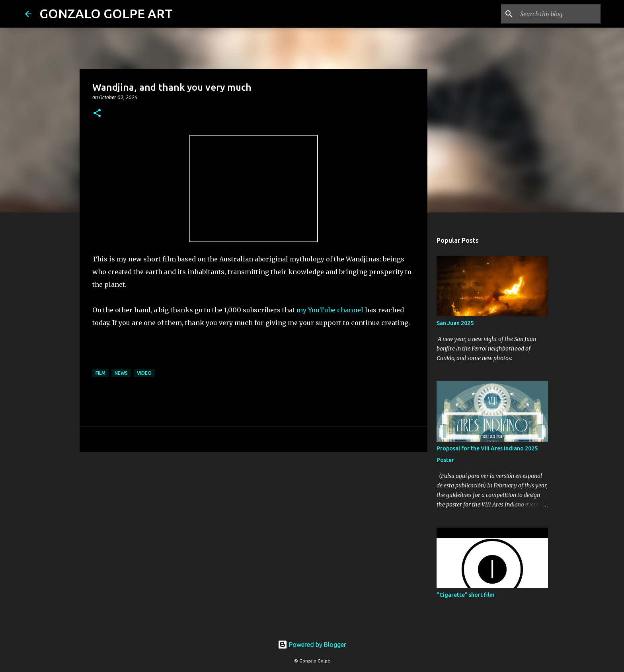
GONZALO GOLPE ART (106, 14)
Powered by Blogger (312, 645)
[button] (97, 114)
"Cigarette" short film (465, 595)
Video (144, 373)
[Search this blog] (559, 14)
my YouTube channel (330, 310)
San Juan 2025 (455, 323)
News (121, 373)
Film (100, 373)
